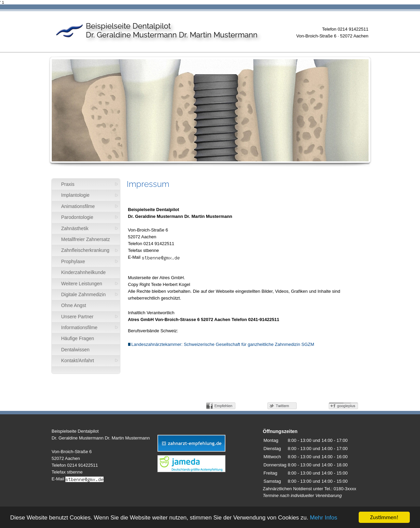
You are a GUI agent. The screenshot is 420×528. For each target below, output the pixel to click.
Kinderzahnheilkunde (84, 272)
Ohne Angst (74, 305)
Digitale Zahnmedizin (84, 294)
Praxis (68, 184)
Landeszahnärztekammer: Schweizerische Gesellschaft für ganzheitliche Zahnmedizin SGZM (221, 344)
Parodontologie (77, 217)
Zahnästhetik (75, 228)
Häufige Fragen (78, 338)
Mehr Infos (324, 518)
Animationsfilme (78, 206)
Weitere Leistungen (82, 284)
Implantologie (75, 195)
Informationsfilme (80, 327)
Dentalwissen (75, 350)
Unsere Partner (77, 317)
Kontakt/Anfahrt (78, 361)
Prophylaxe (73, 261)
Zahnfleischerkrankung (85, 250)
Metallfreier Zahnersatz (86, 239)
